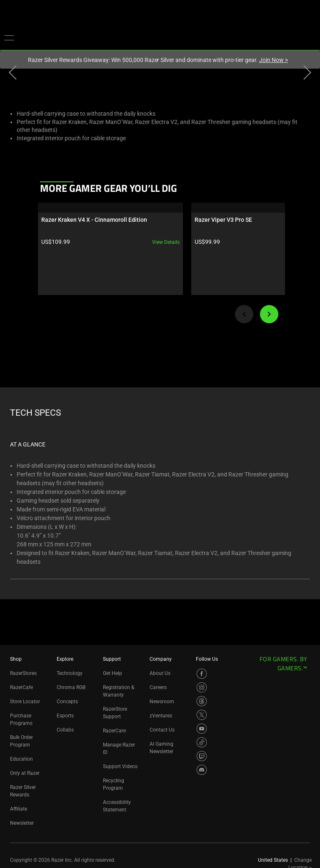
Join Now (274, 60)
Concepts (67, 702)
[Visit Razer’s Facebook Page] (202, 674)
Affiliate (19, 809)
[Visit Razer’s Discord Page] (202, 770)
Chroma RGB (71, 687)
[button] (9, 37)
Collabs (65, 730)
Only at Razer (25, 773)
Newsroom (162, 702)
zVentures (161, 716)
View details (96, 242)
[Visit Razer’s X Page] (202, 715)
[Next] (269, 314)
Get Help (112, 673)
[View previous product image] (13, 75)
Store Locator (25, 702)
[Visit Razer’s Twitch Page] (202, 756)
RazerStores (23, 673)
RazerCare (114, 731)
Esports (65, 716)
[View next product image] (307, 75)
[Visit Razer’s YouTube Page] (202, 729)
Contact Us (162, 730)
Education (21, 759)
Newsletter (22, 823)
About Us (160, 673)
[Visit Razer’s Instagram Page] (202, 687)
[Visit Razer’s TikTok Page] (202, 742)
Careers (158, 687)
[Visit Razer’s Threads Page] (202, 701)
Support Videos (120, 766)
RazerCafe (21, 687)
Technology (70, 673)
